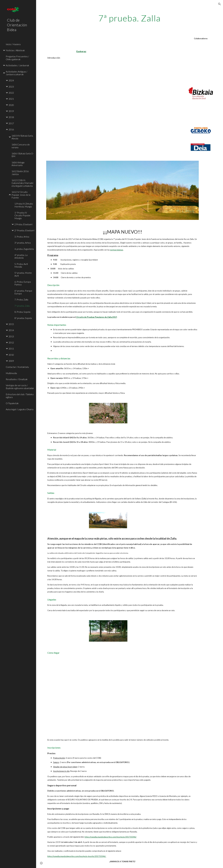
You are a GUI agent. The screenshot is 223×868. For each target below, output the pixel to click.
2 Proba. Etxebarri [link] (23, 224)
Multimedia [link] (11, 373)
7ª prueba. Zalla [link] (22, 306)
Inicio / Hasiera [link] (13, 44)
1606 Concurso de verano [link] (21, 146)
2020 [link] (11, 105)
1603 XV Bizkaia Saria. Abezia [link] (22, 137)
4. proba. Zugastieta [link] (24, 249)
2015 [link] (11, 324)
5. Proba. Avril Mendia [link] (21, 265)
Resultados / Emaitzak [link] (17, 379)
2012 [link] (11, 342)
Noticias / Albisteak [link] (15, 50)
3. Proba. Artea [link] (22, 237)
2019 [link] (11, 111)
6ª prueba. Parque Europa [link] (23, 292)
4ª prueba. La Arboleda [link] (21, 256)
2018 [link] (11, 117)
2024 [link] (11, 80)
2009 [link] (11, 361)
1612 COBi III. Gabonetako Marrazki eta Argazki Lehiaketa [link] (22, 183)
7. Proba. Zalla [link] (21, 299)
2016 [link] (11, 129)
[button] (220, 4)
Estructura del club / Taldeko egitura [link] (20, 396)
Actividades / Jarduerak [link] (17, 65)
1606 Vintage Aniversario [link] (18, 164)
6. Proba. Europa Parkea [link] (23, 283)
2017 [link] (11, 123)
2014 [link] (11, 330)
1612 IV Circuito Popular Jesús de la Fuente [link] (21, 195)
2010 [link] (11, 355)
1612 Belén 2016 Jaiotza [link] (20, 173)
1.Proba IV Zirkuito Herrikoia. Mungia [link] (24, 205)
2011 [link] (11, 349)
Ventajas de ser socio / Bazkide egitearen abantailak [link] (20, 387)
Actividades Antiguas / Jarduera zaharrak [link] (17, 73)
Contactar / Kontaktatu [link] (17, 367)
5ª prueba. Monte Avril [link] (23, 274)
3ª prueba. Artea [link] (23, 243)
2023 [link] (11, 87)
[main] (130, 18)
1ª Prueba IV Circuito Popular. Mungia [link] (23, 215)
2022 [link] (11, 93)
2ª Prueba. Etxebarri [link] (24, 230)
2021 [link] (11, 99)
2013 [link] (11, 336)
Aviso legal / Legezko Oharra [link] (20, 409)
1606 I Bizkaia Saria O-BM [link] (23, 155)
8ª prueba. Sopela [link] (23, 318)
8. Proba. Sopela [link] (22, 312)
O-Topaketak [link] (12, 403)
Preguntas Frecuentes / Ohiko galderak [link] (17, 58)
